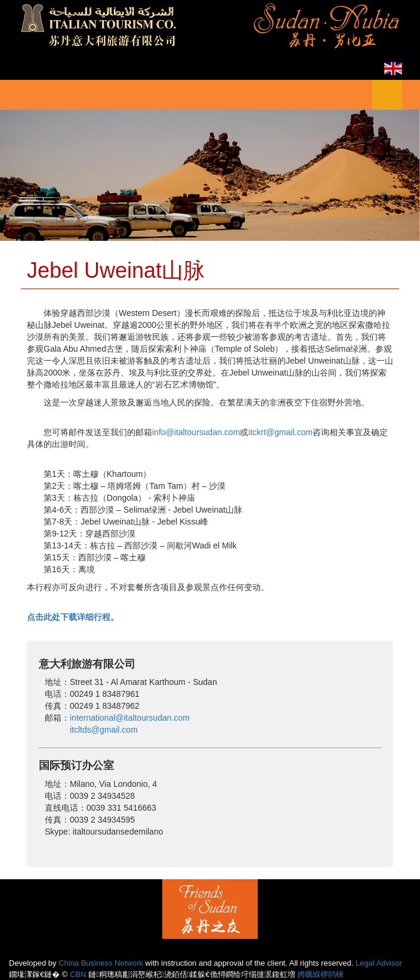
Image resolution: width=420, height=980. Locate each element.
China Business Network (101, 963)
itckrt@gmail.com (280, 432)
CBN (78, 974)
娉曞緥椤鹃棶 (320, 974)
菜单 (387, 95)
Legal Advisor (379, 963)
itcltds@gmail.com (104, 730)
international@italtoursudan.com (130, 718)
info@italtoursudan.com (196, 432)
